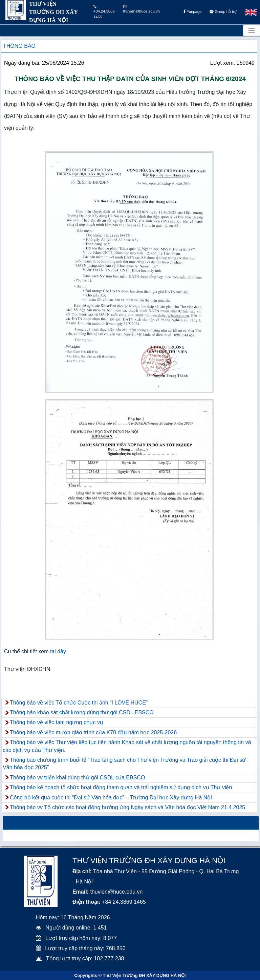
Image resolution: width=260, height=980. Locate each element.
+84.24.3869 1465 (104, 12)
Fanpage (192, 12)
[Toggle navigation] (252, 30)
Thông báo (19, 46)
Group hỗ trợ (223, 12)
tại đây (58, 651)
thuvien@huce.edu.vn (142, 9)
